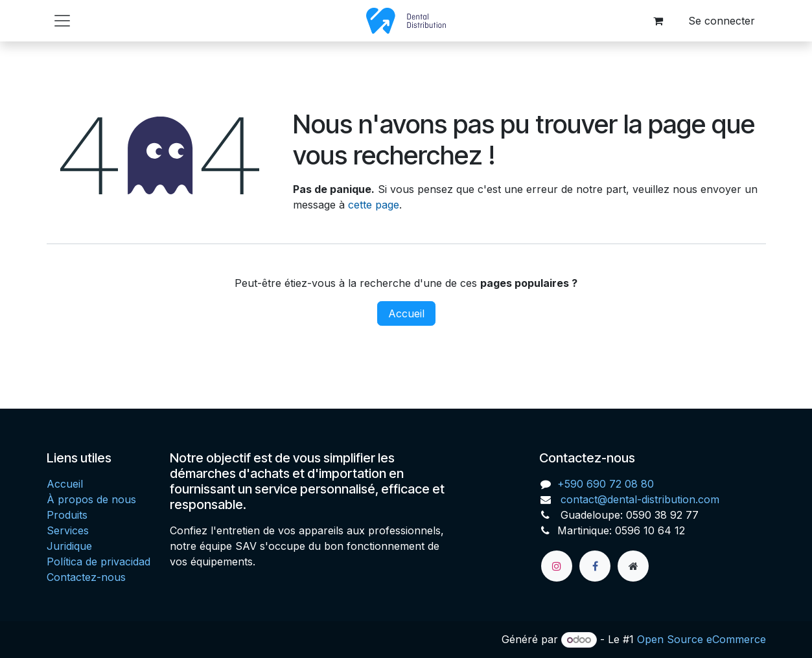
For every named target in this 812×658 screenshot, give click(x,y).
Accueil (406, 313)
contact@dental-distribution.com (638, 499)
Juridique (69, 546)
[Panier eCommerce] (658, 21)
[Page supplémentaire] (633, 566)
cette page (374, 205)
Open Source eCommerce (702, 639)
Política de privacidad (99, 562)
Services (68, 530)
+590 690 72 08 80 (606, 484)
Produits (67, 515)
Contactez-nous (86, 577)
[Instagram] (557, 566)
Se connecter (722, 21)
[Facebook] (595, 566)
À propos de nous (91, 499)
